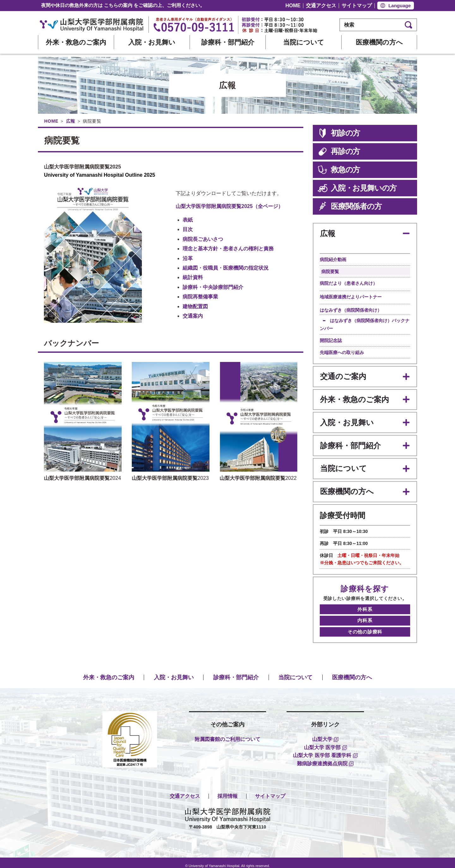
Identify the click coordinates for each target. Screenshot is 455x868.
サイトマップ (357, 6)
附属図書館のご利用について (227, 733)
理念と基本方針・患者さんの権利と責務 (228, 249)
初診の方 (339, 133)
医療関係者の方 (350, 206)
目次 (188, 229)
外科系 (365, 605)
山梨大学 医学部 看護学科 (325, 749)
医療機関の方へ (379, 42)
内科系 (365, 615)
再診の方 (339, 151)
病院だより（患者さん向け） (349, 283)
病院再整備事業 (200, 297)
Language (400, 6)
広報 (71, 121)
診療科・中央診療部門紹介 (213, 287)
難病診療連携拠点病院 (325, 757)
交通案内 (193, 316)
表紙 (188, 220)
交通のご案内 (343, 375)
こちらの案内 (118, 5)
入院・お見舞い (152, 42)
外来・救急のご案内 (76, 42)
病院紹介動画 (333, 259)
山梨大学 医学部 (325, 741)
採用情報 (227, 790)
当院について (304, 42)
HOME (293, 6)
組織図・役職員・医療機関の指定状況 (226, 268)
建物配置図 (195, 306)
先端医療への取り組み (342, 352)
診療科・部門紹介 (228, 42)
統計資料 (193, 277)
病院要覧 (330, 271)
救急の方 (339, 170)
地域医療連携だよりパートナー (351, 296)
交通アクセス (321, 6)
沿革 (188, 258)
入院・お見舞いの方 (357, 188)
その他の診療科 (365, 626)
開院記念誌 (331, 340)
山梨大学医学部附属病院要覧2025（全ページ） (229, 206)
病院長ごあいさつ (203, 239)
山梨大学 (325, 733)
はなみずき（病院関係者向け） (351, 309)
